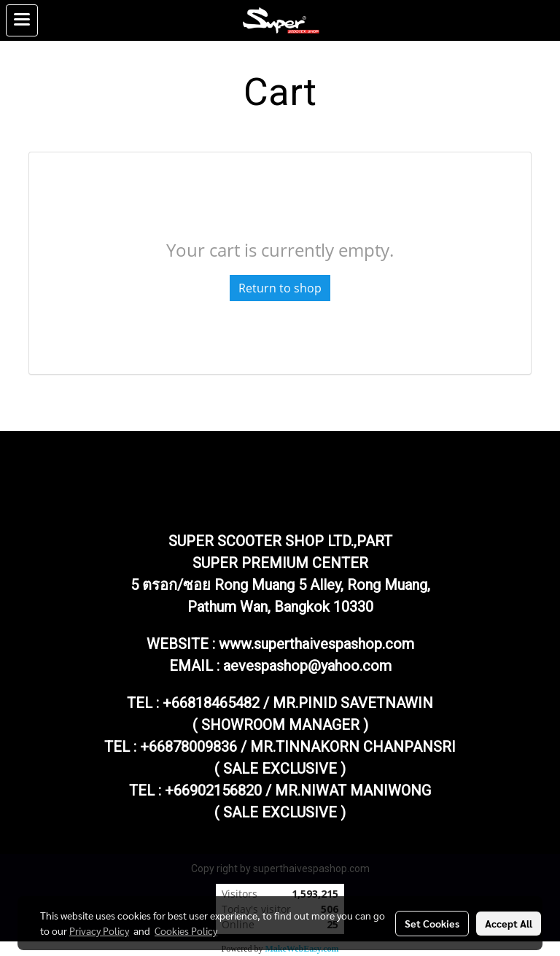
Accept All (509, 923)
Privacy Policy (99, 930)
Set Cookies (432, 923)
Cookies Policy (186, 930)
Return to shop (280, 288)
